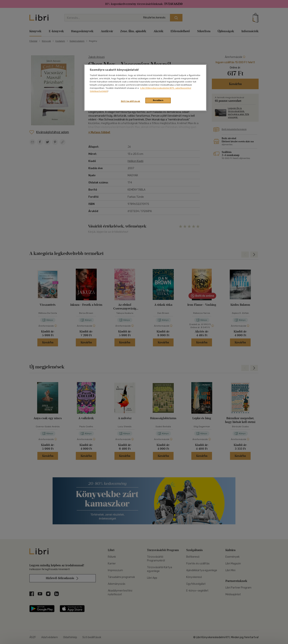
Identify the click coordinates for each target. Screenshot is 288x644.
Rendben (158, 100)
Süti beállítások (131, 101)
